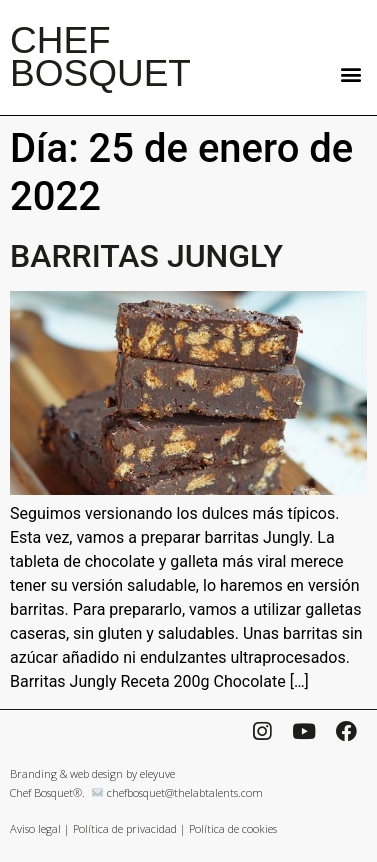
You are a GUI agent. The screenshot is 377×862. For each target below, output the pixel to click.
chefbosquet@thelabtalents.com (185, 792)
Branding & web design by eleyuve (92, 773)
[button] (350, 73)
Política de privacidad (125, 828)
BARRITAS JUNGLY (146, 256)
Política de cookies (233, 828)
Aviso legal (35, 828)
